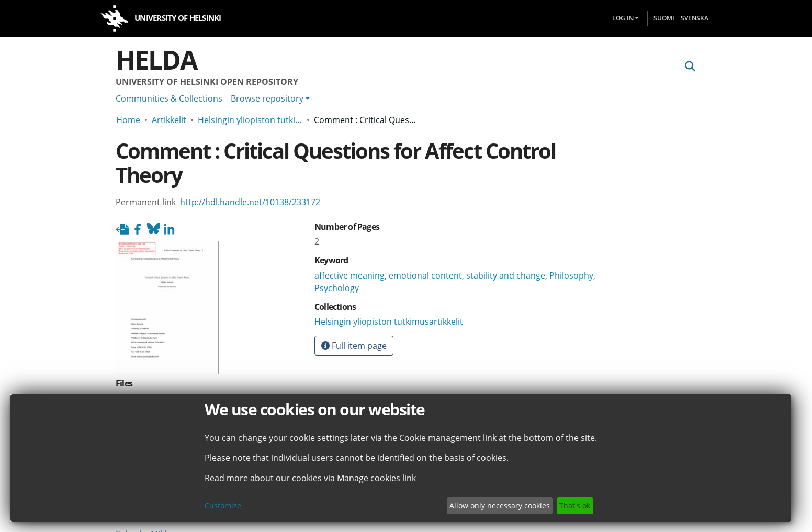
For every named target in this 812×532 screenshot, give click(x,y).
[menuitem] (270, 98)
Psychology (337, 288)
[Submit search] (690, 66)
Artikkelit (169, 120)
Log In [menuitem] (623, 18)
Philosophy (571, 275)
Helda (156, 60)
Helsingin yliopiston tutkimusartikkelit (250, 120)
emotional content (425, 275)
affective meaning (349, 275)
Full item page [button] (354, 346)
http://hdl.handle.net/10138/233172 (250, 202)
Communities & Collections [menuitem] (169, 98)
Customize (223, 506)
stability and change (506, 275)
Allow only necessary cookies (500, 506)
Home (128, 120)
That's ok (575, 506)
